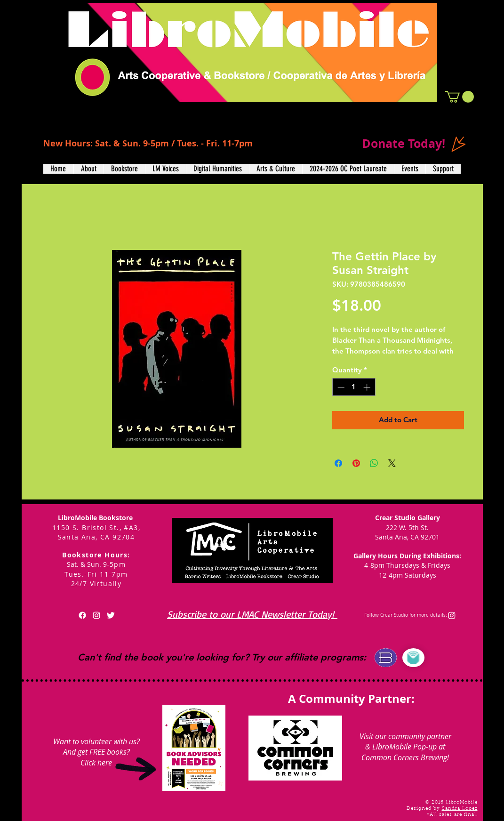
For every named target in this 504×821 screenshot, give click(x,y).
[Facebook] (82, 615)
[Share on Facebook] (338, 463)
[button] (460, 97)
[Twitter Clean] (111, 615)
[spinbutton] (354, 387)
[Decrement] (340, 387)
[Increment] (368, 387)
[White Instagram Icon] (96, 615)
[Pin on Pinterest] (356, 463)
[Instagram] (452, 615)
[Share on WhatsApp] (374, 463)
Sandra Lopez (460, 809)
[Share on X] (392, 463)
